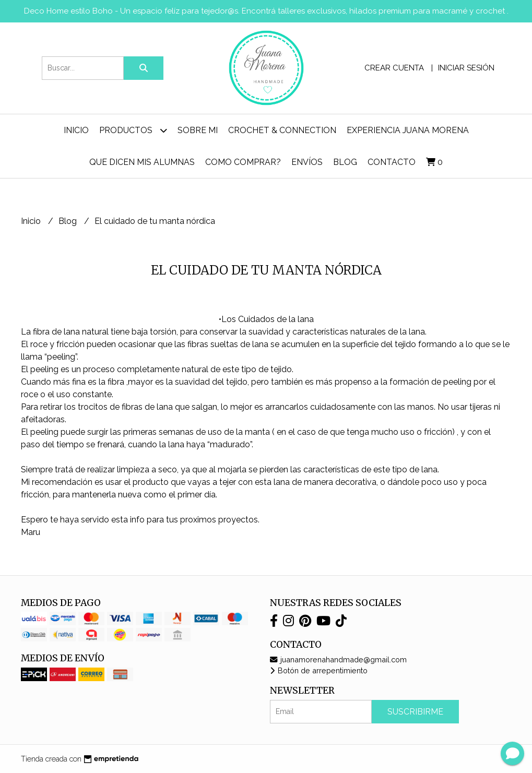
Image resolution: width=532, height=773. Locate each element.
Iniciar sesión (466, 68)
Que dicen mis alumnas (142, 162)
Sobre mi (198, 130)
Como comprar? (243, 162)
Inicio (76, 130)
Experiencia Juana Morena (408, 130)
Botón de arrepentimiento (319, 670)
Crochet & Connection (282, 130)
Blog (345, 162)
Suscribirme (415, 712)
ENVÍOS (307, 162)
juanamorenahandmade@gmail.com (338, 659)
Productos (133, 130)
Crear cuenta (394, 68)
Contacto (392, 162)
